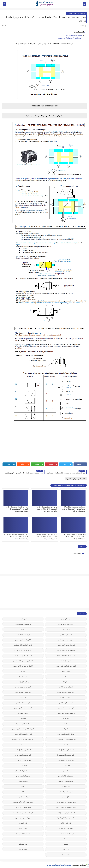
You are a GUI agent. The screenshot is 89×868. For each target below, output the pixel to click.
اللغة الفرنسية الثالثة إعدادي (23, 755)
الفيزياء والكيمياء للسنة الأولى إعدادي (23, 729)
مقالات (66, 844)
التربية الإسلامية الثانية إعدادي (23, 650)
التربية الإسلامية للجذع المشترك (66, 656)
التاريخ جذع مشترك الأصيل (23, 635)
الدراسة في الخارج (66, 697)
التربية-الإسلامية (66, 661)
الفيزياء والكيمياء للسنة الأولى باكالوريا (23, 739)
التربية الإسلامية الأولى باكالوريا (23, 645)
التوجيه (66, 677)
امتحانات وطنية (23, 781)
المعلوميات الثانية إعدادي (23, 776)
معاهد (23, 839)
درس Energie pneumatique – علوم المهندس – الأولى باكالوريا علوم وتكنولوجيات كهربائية (46, 536)
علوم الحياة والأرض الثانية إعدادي (23, 807)
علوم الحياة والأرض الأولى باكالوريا (23, 802)
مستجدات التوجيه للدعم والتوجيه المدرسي (59, 865)
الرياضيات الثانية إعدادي (23, 703)
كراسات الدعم (23, 828)
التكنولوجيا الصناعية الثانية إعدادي (23, 666)
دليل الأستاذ (66, 797)
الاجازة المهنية (23, 619)
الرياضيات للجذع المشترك (66, 708)
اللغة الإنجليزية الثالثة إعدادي (66, 750)
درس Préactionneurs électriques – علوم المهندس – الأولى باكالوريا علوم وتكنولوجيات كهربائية (16, 536)
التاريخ (23, 629)
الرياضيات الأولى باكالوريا (66, 703)
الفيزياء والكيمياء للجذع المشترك (66, 739)
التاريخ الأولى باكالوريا (66, 635)
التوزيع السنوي (23, 677)
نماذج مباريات (66, 849)
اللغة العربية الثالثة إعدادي (23, 750)
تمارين (23, 786)
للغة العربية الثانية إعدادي (23, 834)
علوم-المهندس (23, 823)
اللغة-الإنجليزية (66, 766)
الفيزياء (66, 729)
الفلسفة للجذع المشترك (23, 724)
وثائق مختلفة (66, 855)
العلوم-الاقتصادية (23, 713)
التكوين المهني (66, 671)
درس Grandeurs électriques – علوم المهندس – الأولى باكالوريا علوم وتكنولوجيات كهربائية (17, 509)
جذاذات (23, 792)
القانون (66, 745)
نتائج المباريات (23, 844)
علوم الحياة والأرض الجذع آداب (66, 813)
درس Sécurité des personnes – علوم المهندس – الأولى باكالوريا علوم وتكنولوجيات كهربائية (74, 536)
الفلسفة (66, 724)
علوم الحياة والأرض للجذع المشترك (23, 813)
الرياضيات (23, 697)
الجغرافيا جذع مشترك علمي (23, 692)
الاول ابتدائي (66, 629)
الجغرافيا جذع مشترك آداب (23, 687)
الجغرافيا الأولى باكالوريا (66, 687)
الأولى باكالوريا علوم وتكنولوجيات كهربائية (70, 38)
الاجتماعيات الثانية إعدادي (23, 624)
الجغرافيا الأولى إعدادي (23, 682)
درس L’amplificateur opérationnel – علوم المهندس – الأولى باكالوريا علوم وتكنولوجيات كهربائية (74, 509)
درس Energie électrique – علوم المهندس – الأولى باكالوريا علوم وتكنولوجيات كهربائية (47, 509)
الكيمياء (23, 745)
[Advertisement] (70, 592)
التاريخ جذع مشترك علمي (66, 640)
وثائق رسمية (23, 849)
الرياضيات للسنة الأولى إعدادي (23, 708)
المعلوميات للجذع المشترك (66, 781)
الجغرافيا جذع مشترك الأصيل (66, 692)
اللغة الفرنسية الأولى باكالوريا (66, 755)
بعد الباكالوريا (66, 786)
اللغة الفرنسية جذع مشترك (23, 760)
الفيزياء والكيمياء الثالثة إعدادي (66, 734)
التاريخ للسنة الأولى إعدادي (23, 640)
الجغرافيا (66, 682)
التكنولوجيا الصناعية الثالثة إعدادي (23, 661)
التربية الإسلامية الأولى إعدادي (66, 645)
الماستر (66, 771)
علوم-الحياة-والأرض (66, 823)
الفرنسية (66, 718)
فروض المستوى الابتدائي (66, 828)
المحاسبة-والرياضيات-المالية (23, 771)
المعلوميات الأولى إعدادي (66, 776)
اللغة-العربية (23, 766)
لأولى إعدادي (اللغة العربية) (66, 834)
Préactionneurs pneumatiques (74, 35)
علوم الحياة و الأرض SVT (23, 797)
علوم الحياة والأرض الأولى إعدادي (66, 802)
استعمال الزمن (66, 619)
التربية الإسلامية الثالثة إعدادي (66, 650)
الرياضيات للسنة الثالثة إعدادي (66, 713)
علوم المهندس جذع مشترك (23, 818)
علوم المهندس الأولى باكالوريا (76, 13)
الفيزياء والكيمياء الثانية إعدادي (23, 734)
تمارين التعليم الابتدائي (66, 792)
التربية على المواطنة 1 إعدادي (23, 656)
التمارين (23, 671)
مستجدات (66, 839)
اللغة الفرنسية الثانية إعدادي (66, 760)
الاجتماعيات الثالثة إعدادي (66, 624)
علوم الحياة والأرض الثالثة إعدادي (66, 807)
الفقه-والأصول (23, 718)
